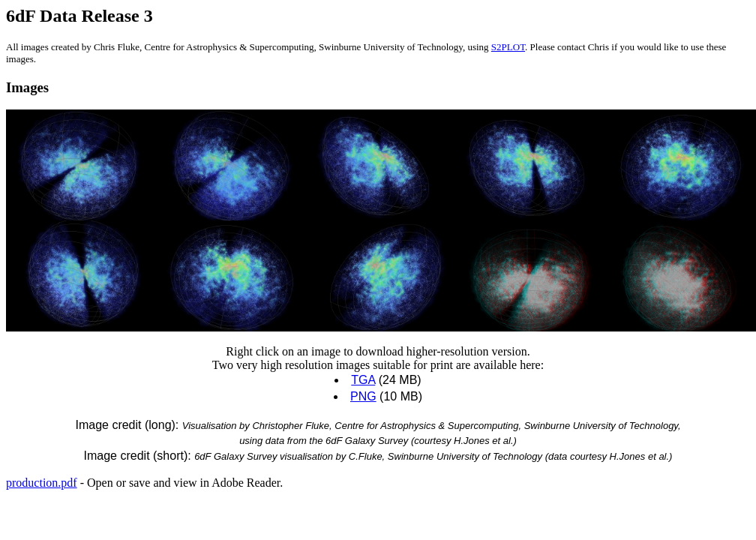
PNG (363, 396)
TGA (363, 380)
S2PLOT (508, 47)
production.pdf (42, 483)
